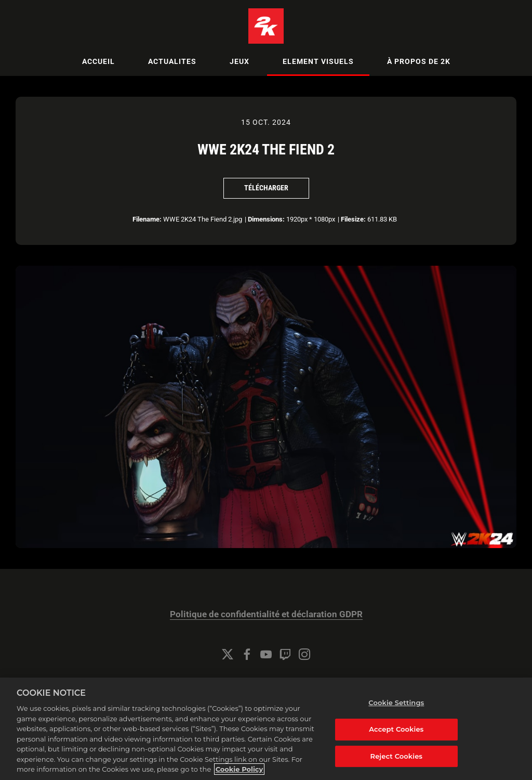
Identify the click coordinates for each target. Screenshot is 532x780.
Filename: (147, 219)
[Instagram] (304, 654)
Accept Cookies (396, 753)
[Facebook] (247, 654)
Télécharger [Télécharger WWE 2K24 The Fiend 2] (266, 188)
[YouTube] (266, 654)
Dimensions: (266, 219)
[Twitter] (228, 654)
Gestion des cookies (266, 682)
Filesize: (353, 219)
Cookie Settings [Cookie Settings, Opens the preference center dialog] (396, 727)
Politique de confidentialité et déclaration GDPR (266, 614)
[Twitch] (285, 654)
